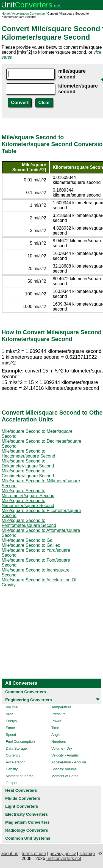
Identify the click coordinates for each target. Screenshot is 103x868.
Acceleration (16, 762)
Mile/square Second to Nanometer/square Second (28, 503)
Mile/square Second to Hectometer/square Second (28, 454)
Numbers (59, 742)
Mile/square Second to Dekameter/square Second (28, 463)
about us (10, 854)
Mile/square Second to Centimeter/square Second (28, 473)
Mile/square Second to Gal (28, 540)
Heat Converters (21, 790)
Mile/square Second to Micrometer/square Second (28, 493)
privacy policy (63, 854)
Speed (11, 735)
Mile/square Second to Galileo (31, 545)
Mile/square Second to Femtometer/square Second (29, 523)
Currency (13, 755)
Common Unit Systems (28, 838)
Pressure (59, 714)
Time (55, 728)
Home (6, 13)
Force (10, 728)
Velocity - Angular (65, 755)
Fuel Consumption (20, 742)
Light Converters (22, 806)
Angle (56, 735)
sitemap (87, 854)
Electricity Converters (27, 814)
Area (9, 714)
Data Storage (16, 748)
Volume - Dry (62, 748)
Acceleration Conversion (28, 13)
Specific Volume (64, 769)
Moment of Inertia (20, 776)
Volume (12, 707)
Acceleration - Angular (69, 762)
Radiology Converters (27, 830)
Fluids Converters (23, 798)
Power (56, 721)
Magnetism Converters (27, 822)
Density (12, 769)
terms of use (34, 854)
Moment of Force (65, 776)
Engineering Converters (29, 700)
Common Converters (26, 692)
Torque (11, 783)
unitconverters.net (64, 859)
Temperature (61, 707)
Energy (11, 721)
